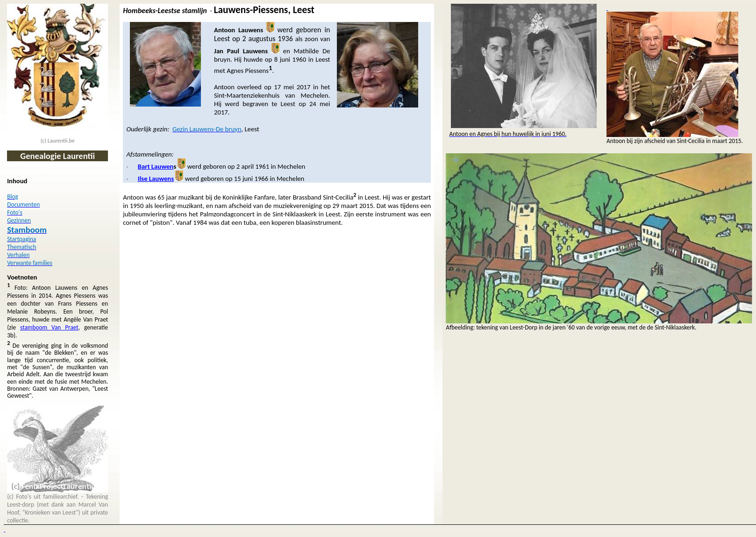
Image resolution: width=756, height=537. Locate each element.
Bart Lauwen (156, 166)
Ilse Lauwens (156, 179)
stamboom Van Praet (49, 327)
